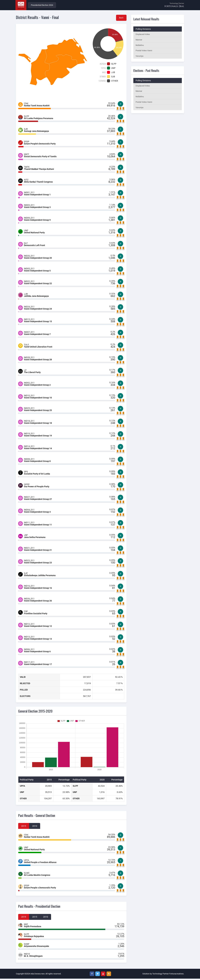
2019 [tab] (24, 918)
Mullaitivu (140, 46)
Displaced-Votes (143, 35)
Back (121, 18)
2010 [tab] (35, 827)
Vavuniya (139, 57)
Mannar (139, 40)
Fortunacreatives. (177, 975)
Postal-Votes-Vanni (144, 51)
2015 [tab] (24, 827)
